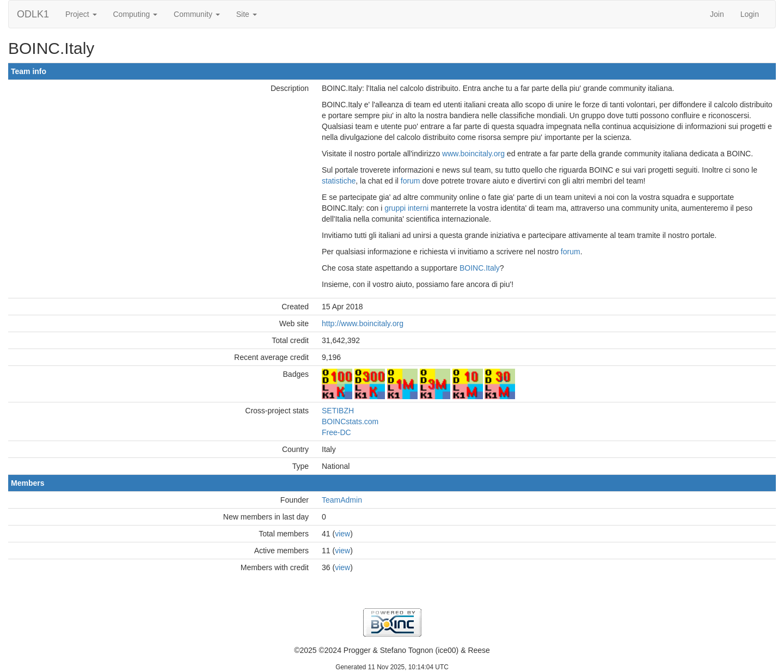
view (342, 534)
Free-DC (336, 432)
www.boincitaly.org (473, 154)
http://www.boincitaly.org (363, 323)
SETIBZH (338, 411)
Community (197, 14)
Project (81, 14)
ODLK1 (33, 14)
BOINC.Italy (480, 268)
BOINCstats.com (350, 421)
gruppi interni (406, 208)
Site (247, 14)
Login (750, 14)
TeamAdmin (342, 500)
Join (717, 14)
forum (411, 181)
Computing (136, 14)
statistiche (339, 181)
